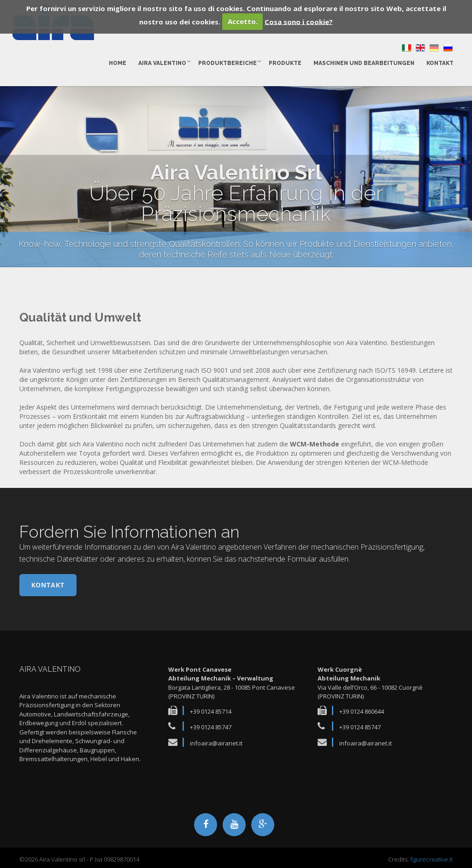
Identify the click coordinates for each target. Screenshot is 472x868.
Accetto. (243, 21)
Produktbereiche (227, 63)
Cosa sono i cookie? (299, 21)
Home (118, 63)
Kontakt (440, 63)
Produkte (285, 63)
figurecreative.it (431, 859)
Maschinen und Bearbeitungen (364, 63)
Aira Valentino (162, 63)
